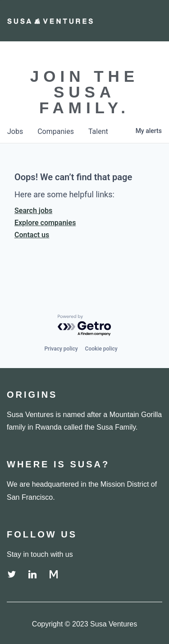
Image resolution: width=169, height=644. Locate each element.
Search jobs (33, 211)
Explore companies (45, 223)
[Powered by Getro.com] (85, 326)
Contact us (32, 235)
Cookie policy (101, 349)
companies (56, 131)
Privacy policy (61, 349)
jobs (15, 131)
